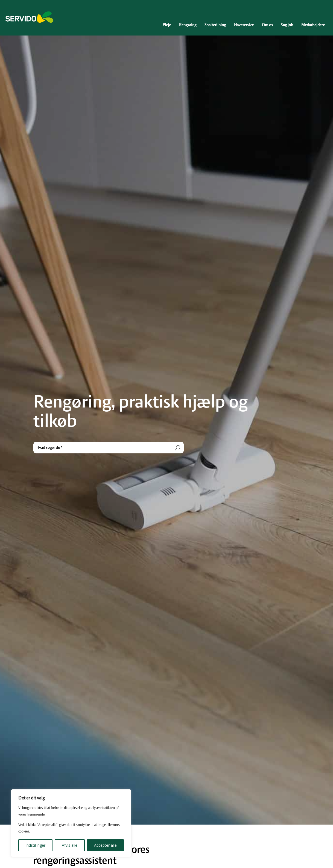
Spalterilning (215, 25)
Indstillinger (35, 845)
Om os (267, 25)
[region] (71, 823)
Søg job (287, 25)
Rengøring (188, 25)
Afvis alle (70, 845)
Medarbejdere (313, 25)
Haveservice (244, 25)
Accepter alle (105, 845)
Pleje (167, 25)
